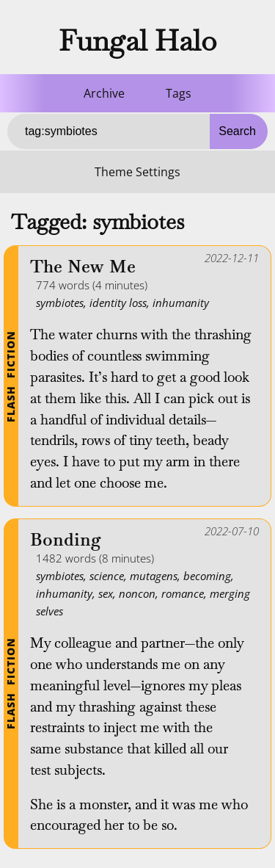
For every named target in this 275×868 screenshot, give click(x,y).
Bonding (66, 540)
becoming (207, 576)
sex (106, 593)
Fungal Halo (137, 40)
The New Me (83, 267)
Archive (104, 93)
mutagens (154, 576)
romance (183, 593)
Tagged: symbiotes (98, 222)
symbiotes (60, 303)
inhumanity (181, 303)
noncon (137, 593)
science (107, 576)
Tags (179, 93)
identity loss (118, 303)
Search (237, 131)
